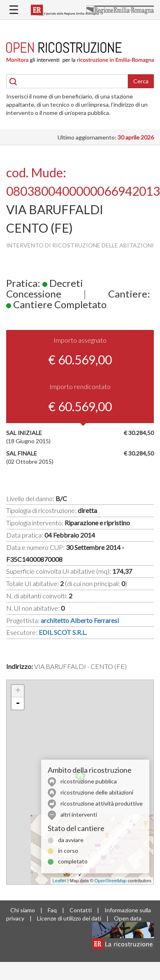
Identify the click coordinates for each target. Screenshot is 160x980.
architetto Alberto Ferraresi (80, 620)
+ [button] (18, 691)
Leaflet (59, 881)
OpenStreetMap (111, 881)
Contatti (81, 910)
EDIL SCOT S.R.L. (63, 632)
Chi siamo (23, 910)
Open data (128, 918)
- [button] (18, 703)
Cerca (141, 81)
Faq (52, 910)
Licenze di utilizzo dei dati (69, 918)
